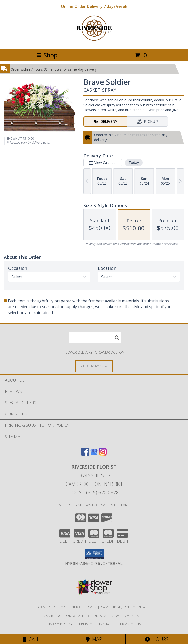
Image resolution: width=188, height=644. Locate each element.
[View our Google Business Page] (94, 454)
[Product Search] (95, 338)
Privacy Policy (59, 624)
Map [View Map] (94, 639)
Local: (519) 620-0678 (94, 492)
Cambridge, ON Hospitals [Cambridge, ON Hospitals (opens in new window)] (125, 607)
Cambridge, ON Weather (66, 616)
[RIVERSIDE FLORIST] (94, 42)
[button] (94, 554)
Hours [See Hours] (157, 639)
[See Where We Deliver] (94, 366)
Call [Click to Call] (31, 639)
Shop (47, 55)
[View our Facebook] (85, 454)
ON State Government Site (119, 616)
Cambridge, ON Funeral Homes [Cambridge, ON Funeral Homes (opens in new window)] (67, 607)
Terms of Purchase (95, 624)
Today (134, 163)
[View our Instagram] (103, 454)
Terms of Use (131, 624)
